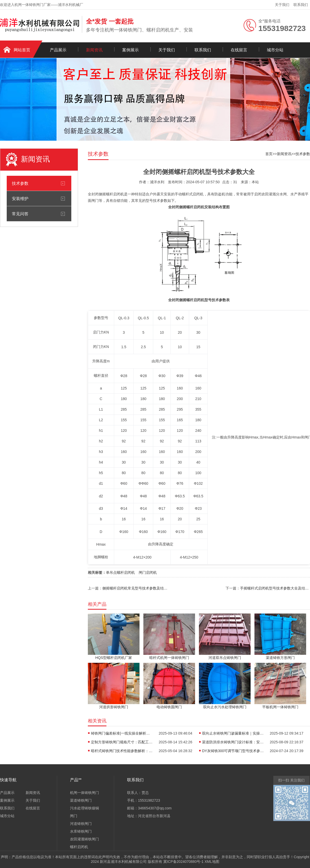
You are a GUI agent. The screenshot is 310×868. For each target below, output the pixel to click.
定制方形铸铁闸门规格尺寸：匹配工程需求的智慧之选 (122, 742)
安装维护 (20, 198)
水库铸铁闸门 (81, 831)
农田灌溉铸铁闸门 (84, 839)
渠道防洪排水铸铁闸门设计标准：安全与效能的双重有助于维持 (233, 742)
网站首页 (22, 50)
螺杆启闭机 (79, 847)
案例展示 (130, 50)
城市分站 (275, 50)
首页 (269, 154)
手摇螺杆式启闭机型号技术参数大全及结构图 (275, 588)
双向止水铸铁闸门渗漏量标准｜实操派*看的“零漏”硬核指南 (233, 733)
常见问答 (20, 214)
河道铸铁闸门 (81, 824)
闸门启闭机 (148, 572)
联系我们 (301, 5)
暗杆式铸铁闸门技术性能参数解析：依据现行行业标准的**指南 (122, 751)
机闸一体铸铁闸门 (84, 793)
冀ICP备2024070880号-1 (183, 862)
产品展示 (58, 50)
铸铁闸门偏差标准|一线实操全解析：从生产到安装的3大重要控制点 (122, 733)
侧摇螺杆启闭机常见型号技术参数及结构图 (135, 588)
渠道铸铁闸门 (81, 800)
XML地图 (212, 862)
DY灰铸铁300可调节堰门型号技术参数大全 (233, 751)
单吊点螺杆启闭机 (120, 572)
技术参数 (20, 183)
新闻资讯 (94, 50)
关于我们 (282, 5)
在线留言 (239, 50)
